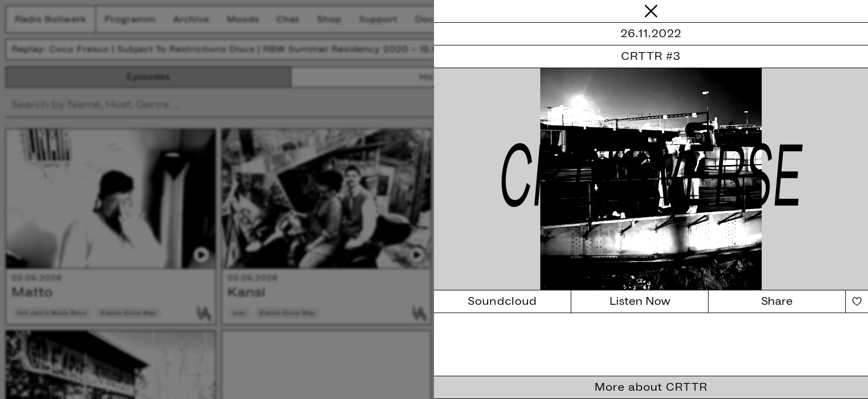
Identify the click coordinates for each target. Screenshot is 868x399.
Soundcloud (502, 301)
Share (777, 301)
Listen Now (640, 301)
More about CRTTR (651, 387)
